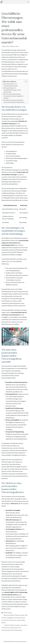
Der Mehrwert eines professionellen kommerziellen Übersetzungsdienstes (14, 101)
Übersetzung (8, 613)
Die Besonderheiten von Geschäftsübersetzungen (11, 85)
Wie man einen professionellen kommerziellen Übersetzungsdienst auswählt (13, 96)
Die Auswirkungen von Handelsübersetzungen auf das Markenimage (12, 90)
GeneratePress (23, 641)
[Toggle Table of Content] (25, 81)
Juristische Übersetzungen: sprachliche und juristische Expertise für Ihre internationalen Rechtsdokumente (14, 628)
